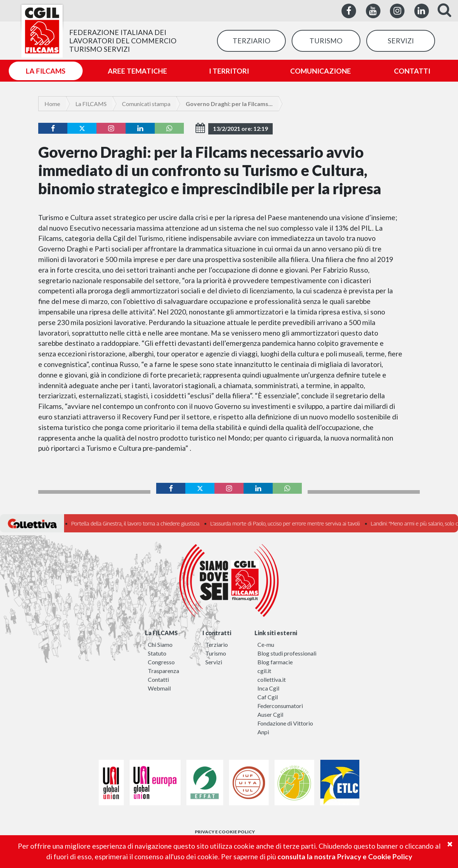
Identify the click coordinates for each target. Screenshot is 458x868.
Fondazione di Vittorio (285, 723)
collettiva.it (272, 679)
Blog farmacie (275, 662)
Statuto (157, 653)
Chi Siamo (160, 644)
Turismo (216, 653)
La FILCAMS (91, 104)
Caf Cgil (268, 697)
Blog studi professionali (287, 653)
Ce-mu (266, 644)
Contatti (158, 679)
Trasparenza (163, 671)
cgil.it (264, 671)
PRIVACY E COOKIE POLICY (225, 832)
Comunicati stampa (146, 104)
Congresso (161, 662)
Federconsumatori (280, 706)
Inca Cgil (268, 688)
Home (52, 104)
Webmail (159, 688)
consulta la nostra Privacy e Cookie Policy (345, 857)
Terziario (217, 644)
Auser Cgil (270, 714)
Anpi (263, 732)
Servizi (214, 662)
